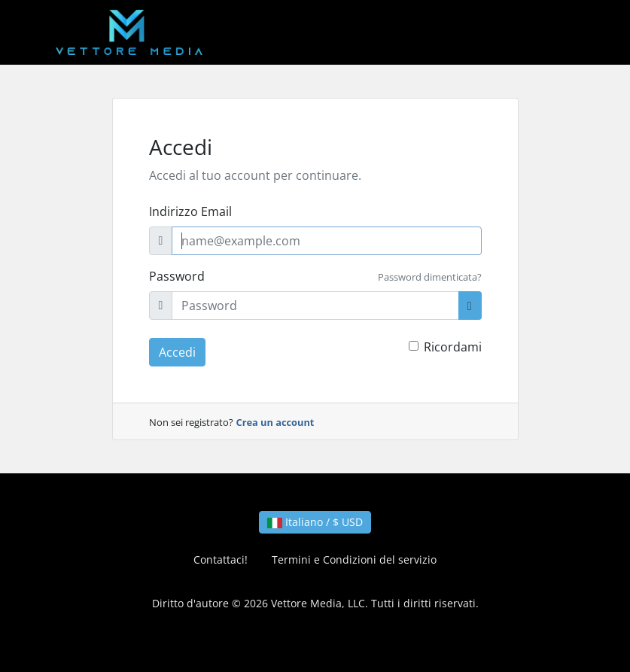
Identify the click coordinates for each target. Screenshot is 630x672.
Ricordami (453, 347)
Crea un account (275, 422)
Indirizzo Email (190, 211)
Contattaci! (221, 559)
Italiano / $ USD (315, 522)
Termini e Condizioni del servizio (354, 559)
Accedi (177, 352)
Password (177, 276)
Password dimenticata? (430, 277)
